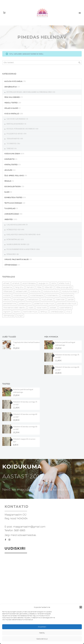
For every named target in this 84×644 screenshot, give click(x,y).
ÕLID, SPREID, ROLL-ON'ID (14, 176)
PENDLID (8, 181)
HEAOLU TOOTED (11, 103)
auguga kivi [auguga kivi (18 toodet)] (44, 283)
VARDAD (10, 149)
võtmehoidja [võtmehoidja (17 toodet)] (9, 316)
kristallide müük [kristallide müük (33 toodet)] (20, 295)
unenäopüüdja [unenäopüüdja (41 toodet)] (57, 312)
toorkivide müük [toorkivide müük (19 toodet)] (30, 312)
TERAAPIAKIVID (13, 139)
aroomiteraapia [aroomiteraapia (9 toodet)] (29, 283)
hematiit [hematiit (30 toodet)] (30, 287)
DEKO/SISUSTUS (10, 87)
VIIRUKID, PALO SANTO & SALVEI (17, 259)
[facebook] (5, 540)
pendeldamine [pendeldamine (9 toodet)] (10, 304)
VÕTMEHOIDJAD (11, 265)
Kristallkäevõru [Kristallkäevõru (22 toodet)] (52, 295)
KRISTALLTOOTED (11, 165)
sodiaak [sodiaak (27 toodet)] (53, 308)
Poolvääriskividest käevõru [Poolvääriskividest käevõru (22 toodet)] (14, 308)
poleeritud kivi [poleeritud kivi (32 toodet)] (25, 304)
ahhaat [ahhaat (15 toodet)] (6, 283)
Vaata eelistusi (42, 639)
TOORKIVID (12, 144)
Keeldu (42, 633)
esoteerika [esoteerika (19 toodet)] (8, 287)
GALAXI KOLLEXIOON (16, 225)
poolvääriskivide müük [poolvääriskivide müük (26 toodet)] (67, 304)
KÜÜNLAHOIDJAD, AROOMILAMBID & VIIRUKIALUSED (29, 92)
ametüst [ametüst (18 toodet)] (16, 283)
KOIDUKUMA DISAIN (12, 154)
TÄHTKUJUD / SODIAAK (13, 203)
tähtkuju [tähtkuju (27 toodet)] (44, 312)
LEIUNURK (8, 170)
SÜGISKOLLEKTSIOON (13, 187)
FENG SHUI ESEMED (12, 97)
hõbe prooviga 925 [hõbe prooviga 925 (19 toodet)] (64, 287)
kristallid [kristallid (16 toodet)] (7, 295)
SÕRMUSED (11, 254)
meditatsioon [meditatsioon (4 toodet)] (33, 299)
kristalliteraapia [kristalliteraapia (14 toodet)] (37, 295)
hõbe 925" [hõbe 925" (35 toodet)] (49, 287)
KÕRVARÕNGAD (13, 239)
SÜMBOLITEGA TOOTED (13, 197)
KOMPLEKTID (9, 159)
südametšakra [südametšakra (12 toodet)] (65, 308)
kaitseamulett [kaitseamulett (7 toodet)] (21, 291)
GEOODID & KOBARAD (16, 119)
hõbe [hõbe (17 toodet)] (39, 287)
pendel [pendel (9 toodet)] (71, 299)
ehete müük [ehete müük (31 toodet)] (64, 283)
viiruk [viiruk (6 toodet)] (68, 312)
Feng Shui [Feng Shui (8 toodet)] (19, 287)
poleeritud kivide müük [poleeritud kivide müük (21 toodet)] (44, 304)
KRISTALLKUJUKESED (15, 124)
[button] (81, 607)
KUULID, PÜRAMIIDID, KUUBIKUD (21, 129)
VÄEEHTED (8, 219)
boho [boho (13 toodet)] (54, 283)
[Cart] (4, 13)
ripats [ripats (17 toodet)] (31, 308)
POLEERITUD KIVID (15, 134)
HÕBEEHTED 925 (14, 230)
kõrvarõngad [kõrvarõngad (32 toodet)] (19, 299)
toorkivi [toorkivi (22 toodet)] (17, 312)
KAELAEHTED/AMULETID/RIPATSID (21, 235)
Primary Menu (80, 13)
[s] (42, 63)
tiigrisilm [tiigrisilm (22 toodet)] (7, 312)
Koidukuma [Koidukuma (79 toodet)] (35, 291)
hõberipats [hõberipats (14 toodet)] (8, 291)
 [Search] (80, 63)
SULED (7, 192)
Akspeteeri (42, 627)
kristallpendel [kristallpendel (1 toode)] (67, 295)
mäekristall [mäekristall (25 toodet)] (60, 299)
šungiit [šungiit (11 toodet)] (20, 316)
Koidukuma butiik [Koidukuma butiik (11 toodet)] (51, 291)
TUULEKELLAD (10, 208)
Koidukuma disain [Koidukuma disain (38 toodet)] (70, 291)
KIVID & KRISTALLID (12, 114)
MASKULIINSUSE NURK (16, 244)
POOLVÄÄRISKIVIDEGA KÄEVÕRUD (21, 249)
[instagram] (9, 540)
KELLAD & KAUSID (11, 108)
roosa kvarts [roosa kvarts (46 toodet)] (42, 308)
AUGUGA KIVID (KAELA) (13, 81)
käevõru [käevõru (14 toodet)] (7, 299)
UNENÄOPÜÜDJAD (12, 214)
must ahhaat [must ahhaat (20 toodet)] (47, 299)
